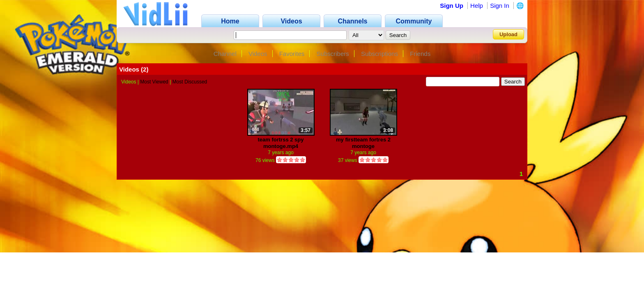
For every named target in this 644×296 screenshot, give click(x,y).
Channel (225, 54)
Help (477, 6)
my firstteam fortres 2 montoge (363, 143)
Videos (258, 54)
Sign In (500, 6)
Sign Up (452, 6)
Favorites (292, 54)
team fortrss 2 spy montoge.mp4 (281, 143)
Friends (420, 54)
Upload (508, 34)
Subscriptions (379, 54)
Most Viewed (154, 82)
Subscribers (333, 54)
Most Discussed (190, 82)
